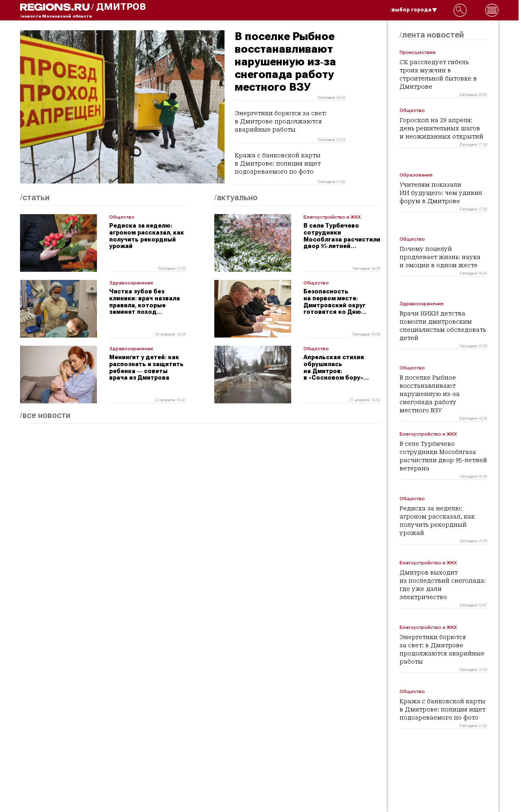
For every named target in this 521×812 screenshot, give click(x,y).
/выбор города (414, 10)
